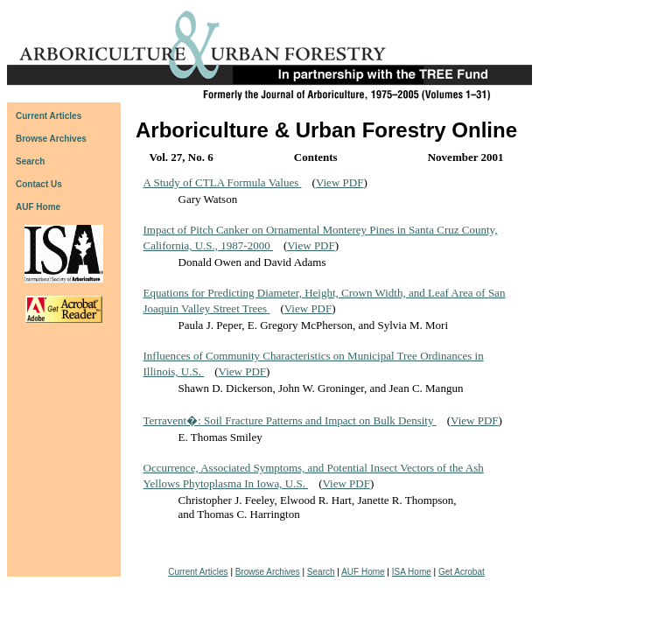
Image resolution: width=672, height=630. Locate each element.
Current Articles (198, 572)
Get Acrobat (462, 572)
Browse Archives (268, 572)
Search (321, 572)
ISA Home (412, 572)
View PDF (339, 182)
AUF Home (38, 207)
